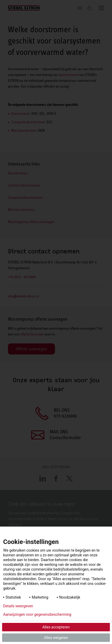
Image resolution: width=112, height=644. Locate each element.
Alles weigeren (56, 638)
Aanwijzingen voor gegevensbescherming (37, 614)
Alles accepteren (56, 627)
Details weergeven (18, 606)
